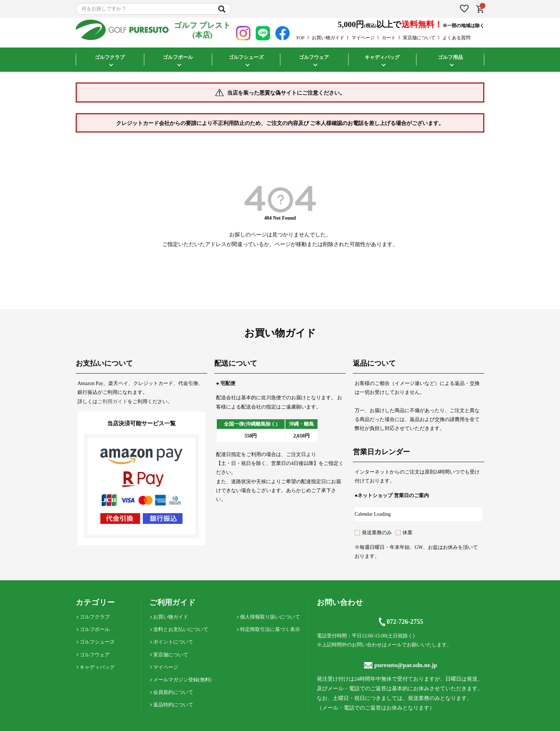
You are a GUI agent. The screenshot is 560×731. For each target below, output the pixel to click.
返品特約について (173, 705)
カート (389, 38)
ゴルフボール (178, 57)
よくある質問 (456, 38)
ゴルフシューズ (246, 57)
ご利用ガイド (112, 402)
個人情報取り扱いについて (270, 617)
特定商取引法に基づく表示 (270, 629)
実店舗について (419, 38)
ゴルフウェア (314, 57)
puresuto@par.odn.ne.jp (401, 665)
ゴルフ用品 (450, 57)
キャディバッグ (382, 57)
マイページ (363, 38)
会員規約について (173, 692)
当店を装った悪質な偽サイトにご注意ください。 (286, 93)
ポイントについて (173, 642)
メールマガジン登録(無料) (182, 680)
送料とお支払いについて (181, 629)
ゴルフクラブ (110, 57)
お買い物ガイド (328, 38)
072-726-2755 (400, 622)
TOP (300, 38)
